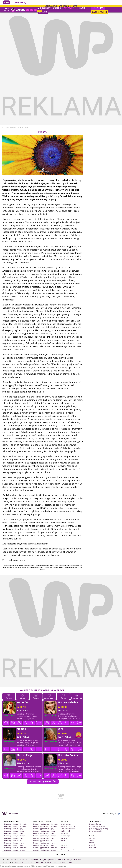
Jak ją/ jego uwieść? (96, 831)
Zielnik (63, 841)
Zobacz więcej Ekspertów (43, 782)
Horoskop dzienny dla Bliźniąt (14, 836)
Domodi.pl (19, 862)
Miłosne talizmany (95, 824)
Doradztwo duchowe (68, 829)
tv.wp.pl (63, 862)
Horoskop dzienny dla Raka (14, 838)
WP (3, 127)
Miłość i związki (66, 824)
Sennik (82, 8)
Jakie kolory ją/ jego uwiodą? (99, 829)
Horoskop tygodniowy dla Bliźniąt (44, 836)
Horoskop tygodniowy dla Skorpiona (45, 848)
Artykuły (70, 8)
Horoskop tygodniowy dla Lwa (43, 841)
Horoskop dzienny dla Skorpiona (15, 848)
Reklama (62, 859)
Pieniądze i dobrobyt (68, 826)
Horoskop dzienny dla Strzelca (15, 850)
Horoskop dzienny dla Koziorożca (16, 824)
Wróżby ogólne (66, 831)
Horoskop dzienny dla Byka (14, 833)
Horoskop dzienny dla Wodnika (15, 826)
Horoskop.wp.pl (11, 127)
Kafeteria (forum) (32, 862)
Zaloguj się (98, 8)
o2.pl (70, 862)
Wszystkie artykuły (74, 859)
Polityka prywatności (68, 850)
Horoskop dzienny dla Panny (14, 843)
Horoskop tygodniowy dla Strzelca (44, 850)
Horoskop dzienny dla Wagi (14, 845)
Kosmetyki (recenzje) (49, 862)
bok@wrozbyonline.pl (19, 859)
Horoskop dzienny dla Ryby (14, 829)
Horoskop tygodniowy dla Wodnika (45, 826)
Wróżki (92, 843)
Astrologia (65, 833)
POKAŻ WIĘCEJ (61, 855)
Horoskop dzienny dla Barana (14, 831)
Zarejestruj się (100, 12)
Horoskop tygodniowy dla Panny (44, 843)
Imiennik (43, 12)
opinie (23, 707)
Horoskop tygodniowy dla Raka (43, 838)
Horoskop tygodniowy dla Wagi (43, 845)
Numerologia (65, 836)
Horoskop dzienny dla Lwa (13, 841)
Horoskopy (45, 8)
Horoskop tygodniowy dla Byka (43, 833)
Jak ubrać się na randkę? (97, 826)
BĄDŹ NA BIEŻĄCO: (111, 814)
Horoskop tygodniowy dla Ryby (43, 829)
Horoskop (93, 847)
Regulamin (65, 847)
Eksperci (57, 8)
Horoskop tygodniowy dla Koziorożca (45, 824)
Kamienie (64, 838)
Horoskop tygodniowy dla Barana (44, 831)
